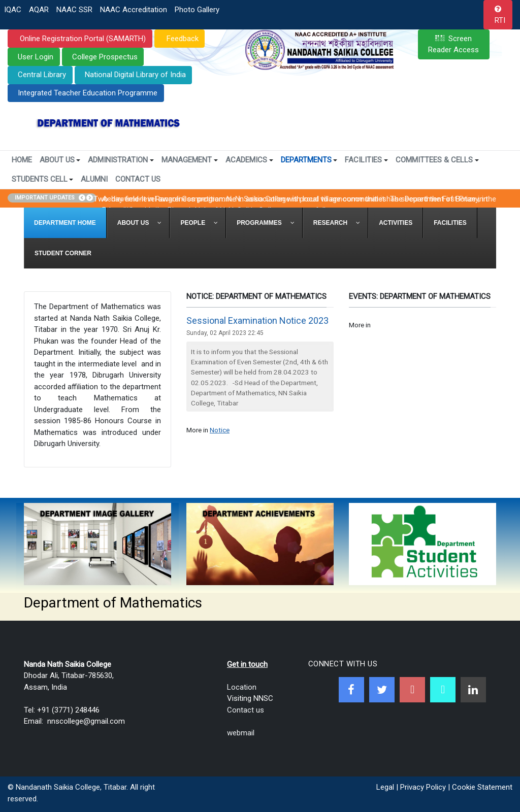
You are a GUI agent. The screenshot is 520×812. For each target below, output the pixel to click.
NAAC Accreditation (134, 10)
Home (22, 160)
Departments (309, 160)
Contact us (246, 710)
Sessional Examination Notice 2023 (257, 320)
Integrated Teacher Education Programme (88, 93)
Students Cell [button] (43, 179)
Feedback (182, 39)
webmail (241, 733)
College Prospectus (105, 57)
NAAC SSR (74, 10)
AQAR (39, 10)
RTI (500, 20)
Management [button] (190, 160)
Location (242, 687)
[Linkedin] (473, 690)
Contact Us (138, 179)
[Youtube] (412, 690)
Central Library (42, 75)
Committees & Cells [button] (437, 160)
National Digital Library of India (135, 75)
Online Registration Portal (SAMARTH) (82, 39)
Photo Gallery (197, 10)
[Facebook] (351, 690)
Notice (220, 430)
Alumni (94, 179)
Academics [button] (249, 160)
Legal (385, 787)
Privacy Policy (423, 787)
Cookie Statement (482, 787)
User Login (36, 57)
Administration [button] (121, 160)
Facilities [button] (366, 160)
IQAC (13, 10)
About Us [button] (60, 160)
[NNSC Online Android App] (443, 690)
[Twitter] (382, 690)
